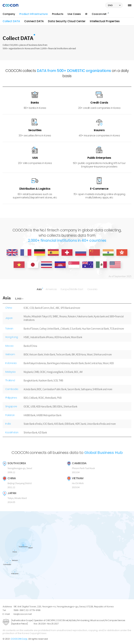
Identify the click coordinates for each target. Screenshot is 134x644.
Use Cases (74, 14)
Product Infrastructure (33, 14)
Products (58, 14)
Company (9, 14)
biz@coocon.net (23, 614)
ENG (115, 5)
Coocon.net (100, 14)
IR (86, 14)
